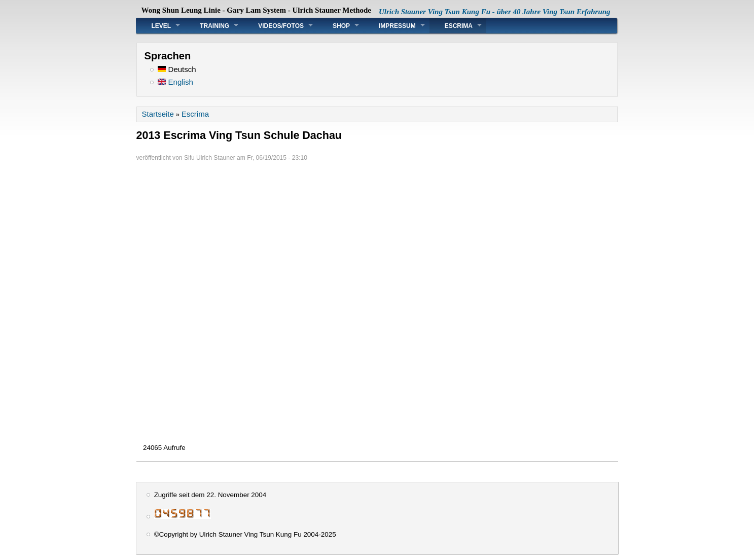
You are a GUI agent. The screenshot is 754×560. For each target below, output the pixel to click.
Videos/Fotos (278, 26)
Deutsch (177, 69)
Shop (338, 26)
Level (158, 26)
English (175, 82)
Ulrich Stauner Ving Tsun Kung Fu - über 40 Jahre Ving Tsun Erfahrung (495, 12)
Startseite (158, 114)
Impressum (394, 26)
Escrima (456, 26)
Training (211, 26)
